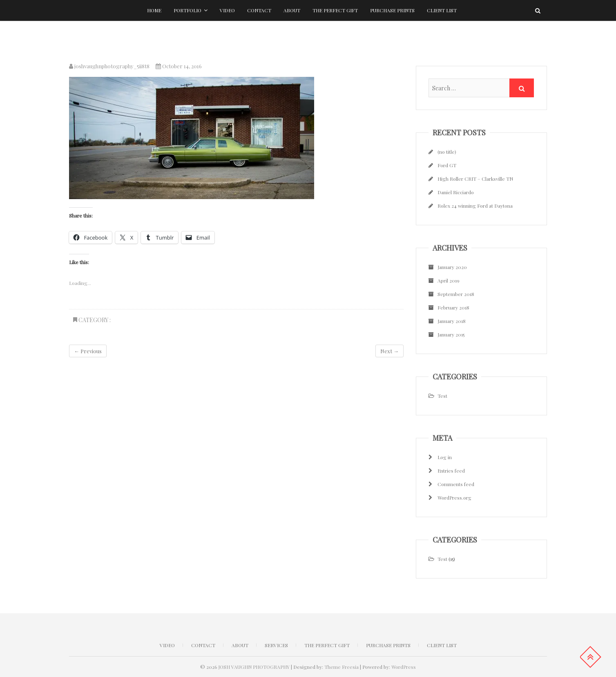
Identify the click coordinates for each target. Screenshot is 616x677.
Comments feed (456, 484)
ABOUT (240, 645)
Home (154, 10)
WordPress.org (454, 498)
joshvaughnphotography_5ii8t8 (109, 66)
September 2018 (456, 294)
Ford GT (447, 165)
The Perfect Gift (335, 10)
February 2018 (453, 307)
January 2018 (452, 321)
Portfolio (187, 10)
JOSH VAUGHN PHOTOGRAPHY (254, 667)
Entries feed (451, 471)
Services (276, 645)
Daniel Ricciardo (456, 192)
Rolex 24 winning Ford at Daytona (475, 206)
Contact (259, 10)
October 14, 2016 (179, 66)
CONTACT (203, 645)
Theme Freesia (341, 667)
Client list (442, 10)
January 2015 (451, 334)
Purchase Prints (392, 10)
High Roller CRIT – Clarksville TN (475, 179)
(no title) (447, 152)
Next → (389, 351)
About (292, 10)
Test (442, 396)
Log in (445, 457)
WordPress (404, 667)
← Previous (88, 351)
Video (227, 10)
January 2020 (452, 267)
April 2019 (449, 280)
